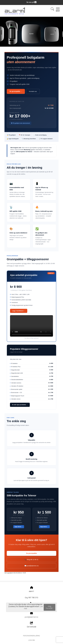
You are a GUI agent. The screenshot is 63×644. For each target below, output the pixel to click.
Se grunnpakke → (16, 91)
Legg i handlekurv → (19, 311)
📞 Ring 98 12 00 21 (31, 560)
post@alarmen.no (31, 617)
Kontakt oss (33, 91)
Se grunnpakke (32, 553)
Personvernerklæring (31, 636)
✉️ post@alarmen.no (32, 566)
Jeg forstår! (49, 607)
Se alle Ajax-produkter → (20, 405)
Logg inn (32, 640)
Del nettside (32, 625)
